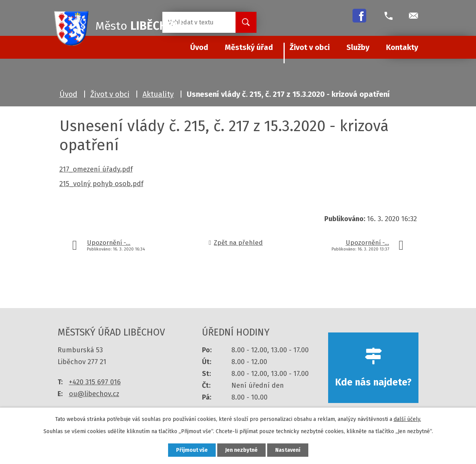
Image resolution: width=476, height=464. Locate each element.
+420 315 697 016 (95, 382)
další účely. (407, 419)
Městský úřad (249, 47)
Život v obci (310, 47)
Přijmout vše (192, 450)
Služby (358, 47)
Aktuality (158, 94)
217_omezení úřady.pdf (96, 169)
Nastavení (288, 450)
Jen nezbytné (241, 450)
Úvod (68, 94)
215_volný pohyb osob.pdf (101, 184)
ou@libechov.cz (94, 394)
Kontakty (402, 47)
